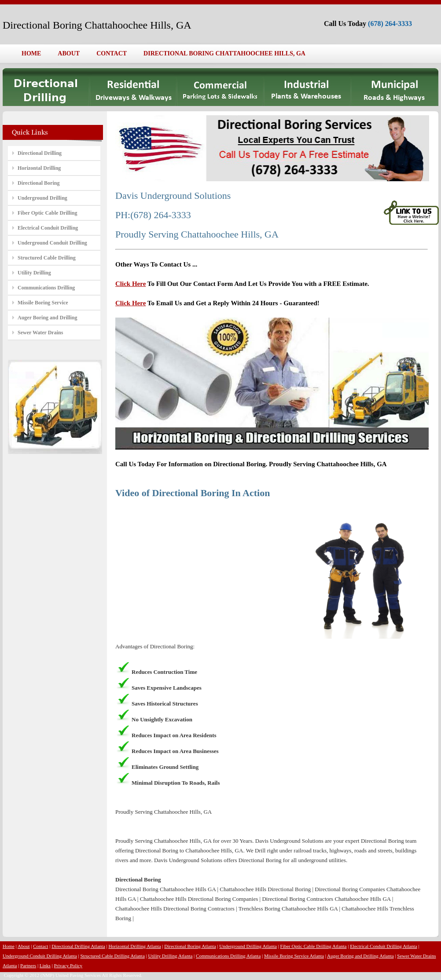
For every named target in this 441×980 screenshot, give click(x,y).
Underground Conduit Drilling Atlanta (40, 956)
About (24, 946)
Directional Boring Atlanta (190, 946)
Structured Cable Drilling (47, 258)
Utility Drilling (34, 273)
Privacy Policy (68, 965)
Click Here (130, 284)
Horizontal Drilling (39, 168)
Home (9, 946)
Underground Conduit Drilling (52, 243)
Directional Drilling (40, 153)
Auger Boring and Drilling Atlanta (360, 956)
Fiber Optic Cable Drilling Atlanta (314, 946)
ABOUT (69, 53)
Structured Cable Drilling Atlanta (112, 956)
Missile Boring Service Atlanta (294, 956)
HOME (31, 53)
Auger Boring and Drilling (47, 318)
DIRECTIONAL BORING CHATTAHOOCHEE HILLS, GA (224, 53)
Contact (40, 946)
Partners (28, 965)
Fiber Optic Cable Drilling (47, 213)
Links (45, 965)
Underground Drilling (42, 198)
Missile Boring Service (43, 303)
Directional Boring (39, 183)
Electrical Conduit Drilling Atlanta (383, 946)
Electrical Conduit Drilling (48, 228)
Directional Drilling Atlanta (78, 946)
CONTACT (112, 53)
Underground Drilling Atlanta (248, 946)
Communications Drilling (46, 288)
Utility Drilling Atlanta (171, 956)
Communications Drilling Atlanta (228, 956)
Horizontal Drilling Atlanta (134, 946)
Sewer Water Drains (40, 333)
